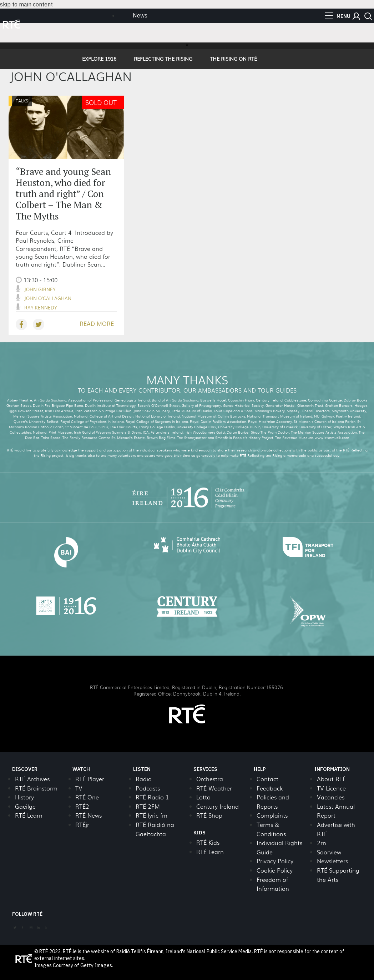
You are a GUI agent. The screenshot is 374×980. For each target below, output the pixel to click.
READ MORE (97, 324)
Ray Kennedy (41, 307)
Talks (22, 101)
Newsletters (332, 861)
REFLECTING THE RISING (163, 59)
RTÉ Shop (209, 815)
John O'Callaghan (48, 298)
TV (79, 788)
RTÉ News (89, 815)
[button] (356, 16)
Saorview (329, 852)
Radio (144, 779)
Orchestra (210, 779)
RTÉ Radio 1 (152, 797)
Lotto (203, 797)
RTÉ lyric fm (151, 815)
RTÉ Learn (29, 815)
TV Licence (331, 788)
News (140, 15)
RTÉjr (82, 825)
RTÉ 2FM (148, 806)
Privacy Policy (275, 861)
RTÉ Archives (32, 779)
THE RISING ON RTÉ (233, 59)
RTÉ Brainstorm (36, 788)
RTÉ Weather (214, 788)
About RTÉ (331, 779)
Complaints (272, 815)
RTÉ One (87, 797)
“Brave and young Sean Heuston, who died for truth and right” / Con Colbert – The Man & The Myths (63, 194)
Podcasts (148, 788)
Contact (267, 779)
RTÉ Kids (208, 842)
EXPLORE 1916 (99, 59)
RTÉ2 (82, 806)
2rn (322, 843)
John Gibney (40, 289)
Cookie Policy (275, 870)
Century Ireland (218, 806)
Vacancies (331, 797)
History (24, 797)
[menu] (338, 16)
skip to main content (26, 4)
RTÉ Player (90, 779)
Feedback (270, 788)
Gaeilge (25, 806)
